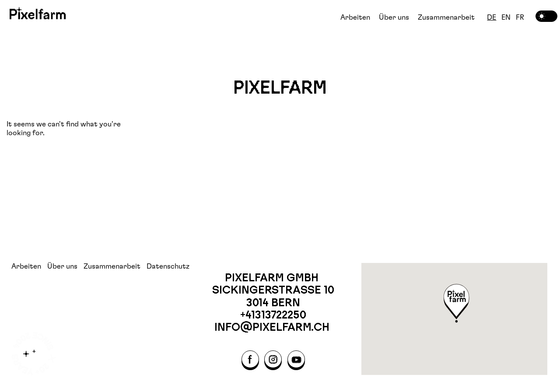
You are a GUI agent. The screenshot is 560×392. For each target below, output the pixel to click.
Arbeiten (355, 17)
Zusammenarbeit (446, 17)
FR (520, 17)
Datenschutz (168, 266)
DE (492, 17)
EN (506, 17)
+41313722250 (273, 315)
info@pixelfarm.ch (273, 327)
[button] (457, 304)
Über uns (394, 17)
